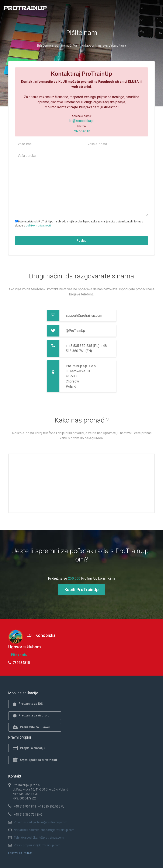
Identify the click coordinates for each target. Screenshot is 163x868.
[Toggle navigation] (157, 9)
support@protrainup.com (84, 316)
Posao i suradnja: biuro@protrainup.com (41, 822)
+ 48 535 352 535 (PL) (83, 346)
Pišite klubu (19, 655)
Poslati (81, 241)
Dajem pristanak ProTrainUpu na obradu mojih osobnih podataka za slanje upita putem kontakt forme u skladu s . (79, 223)
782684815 (82, 131)
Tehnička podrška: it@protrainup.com (39, 838)
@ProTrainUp (75, 331)
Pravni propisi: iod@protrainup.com (37, 845)
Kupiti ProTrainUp (81, 590)
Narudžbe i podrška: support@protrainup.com (44, 830)
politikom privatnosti (38, 226)
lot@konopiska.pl (81, 121)
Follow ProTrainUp (20, 853)
